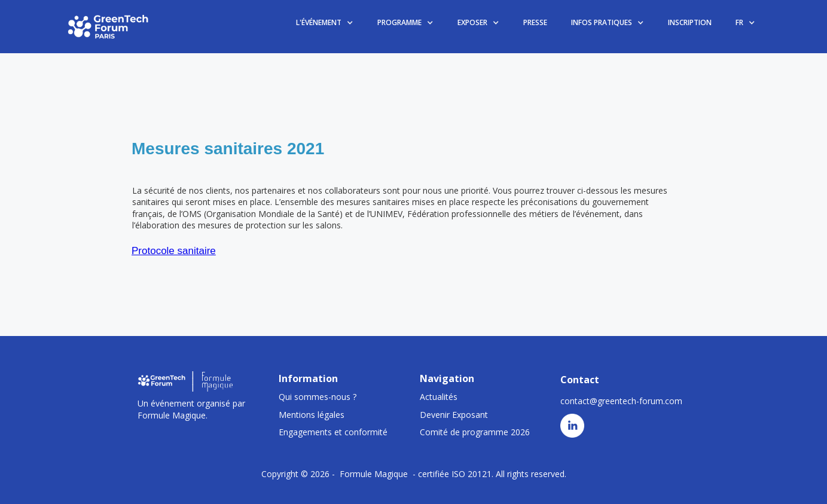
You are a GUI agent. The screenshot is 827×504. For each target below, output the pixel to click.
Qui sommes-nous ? (318, 397)
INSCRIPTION (690, 22)
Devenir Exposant (454, 415)
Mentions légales (312, 415)
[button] (325, 23)
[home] (109, 26)
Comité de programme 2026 (475, 432)
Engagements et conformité (333, 432)
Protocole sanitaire (174, 251)
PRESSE (535, 22)
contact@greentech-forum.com (621, 401)
